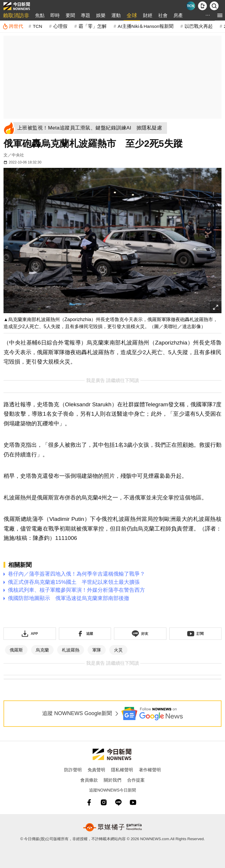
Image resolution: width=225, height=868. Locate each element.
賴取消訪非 (16, 16)
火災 (118, 650)
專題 (86, 15)
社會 (163, 15)
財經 (148, 15)
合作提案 (136, 780)
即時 (55, 15)
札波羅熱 (71, 650)
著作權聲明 (150, 770)
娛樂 (101, 15)
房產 (178, 15)
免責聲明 (96, 770)
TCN (37, 26)
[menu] (220, 15)
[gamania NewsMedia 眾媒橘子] (112, 827)
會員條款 (89, 780)
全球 (132, 16)
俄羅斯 (16, 650)
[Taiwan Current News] (191, 6)
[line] (118, 802)
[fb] (89, 802)
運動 (116, 15)
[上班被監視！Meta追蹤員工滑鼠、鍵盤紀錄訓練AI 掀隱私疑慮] (91, 128)
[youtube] (133, 802)
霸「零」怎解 (93, 26)
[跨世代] (13, 26)
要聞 (70, 15)
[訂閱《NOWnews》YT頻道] (196, 634)
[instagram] (104, 802)
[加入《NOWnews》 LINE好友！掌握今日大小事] (140, 634)
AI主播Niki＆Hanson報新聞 (146, 26)
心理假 (60, 26)
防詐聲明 (73, 770)
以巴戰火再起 (199, 26)
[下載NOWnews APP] (202, 6)
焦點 (40, 15)
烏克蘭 (42, 650)
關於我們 (112, 780)
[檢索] (214, 6)
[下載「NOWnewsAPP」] (30, 634)
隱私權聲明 (122, 770)
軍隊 (97, 650)
